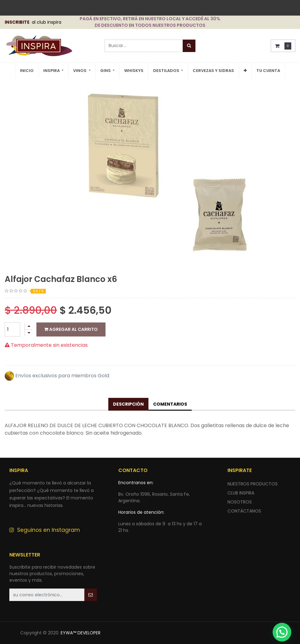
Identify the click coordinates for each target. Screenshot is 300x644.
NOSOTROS (240, 502)
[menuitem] (27, 71)
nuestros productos (253, 484)
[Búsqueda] (189, 46)
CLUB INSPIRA (241, 493)
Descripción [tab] (128, 404)
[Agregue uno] (29, 326)
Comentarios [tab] (170, 404)
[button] (245, 71)
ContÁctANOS (244, 511)
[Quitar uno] (29, 333)
